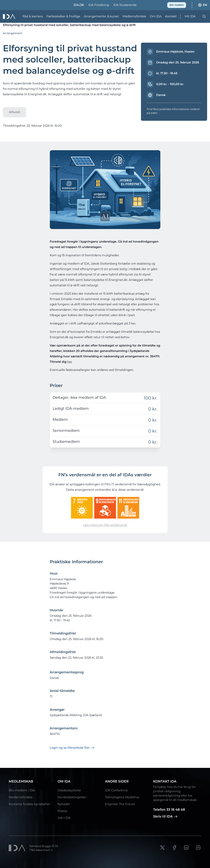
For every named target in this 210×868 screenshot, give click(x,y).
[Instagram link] (198, 848)
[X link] (162, 848)
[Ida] (9, 17)
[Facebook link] (174, 848)
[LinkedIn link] (186, 848)
